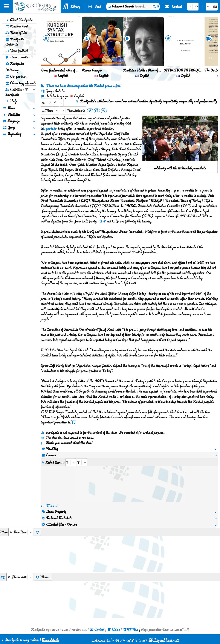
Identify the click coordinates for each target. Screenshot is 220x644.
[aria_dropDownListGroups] (20, 577)
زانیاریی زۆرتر (101, 640)
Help (11, 101)
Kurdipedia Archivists (15, 42)
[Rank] (58, 103)
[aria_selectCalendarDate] (31, 89)
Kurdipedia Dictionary (15, 67)
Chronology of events (21, 83)
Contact (177, 6)
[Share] (46, 103)
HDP (102, 221)
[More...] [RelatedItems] (52, 506)
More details (50, 640)
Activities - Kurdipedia (15, 92)
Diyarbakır (50, 128)
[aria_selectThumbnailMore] (21, 532)
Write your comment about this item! (67, 443)
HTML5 (132, 629)
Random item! (17, 26)
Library (75, 6)
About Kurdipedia (19, 20)
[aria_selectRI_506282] (71, 462)
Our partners (16, 76)
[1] (74, 422)
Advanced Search (123, 6)
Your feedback (17, 51)
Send (98, 6)
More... (43, 577)
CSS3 (116, 629)
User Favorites (18, 57)
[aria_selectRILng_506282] (82, 462)
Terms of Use (16, 33)
